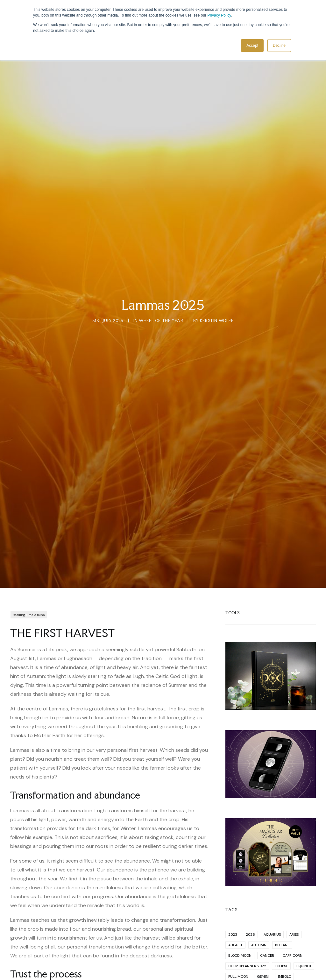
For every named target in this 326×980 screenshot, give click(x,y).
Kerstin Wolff (217, 284)
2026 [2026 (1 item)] (250, 861)
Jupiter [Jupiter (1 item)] (235, 913)
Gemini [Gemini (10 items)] (263, 903)
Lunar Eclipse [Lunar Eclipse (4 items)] (273, 924)
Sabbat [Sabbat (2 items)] (282, 966)
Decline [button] (279, 46)
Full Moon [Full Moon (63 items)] (238, 903)
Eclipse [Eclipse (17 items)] (281, 892)
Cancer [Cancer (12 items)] (267, 882)
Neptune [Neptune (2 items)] (262, 934)
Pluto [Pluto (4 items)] (277, 955)
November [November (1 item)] (264, 945)
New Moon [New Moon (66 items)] (288, 934)
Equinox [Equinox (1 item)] (304, 892)
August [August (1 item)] (235, 871)
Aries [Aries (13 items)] (294, 861)
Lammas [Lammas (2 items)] (258, 913)
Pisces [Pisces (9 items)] (287, 945)
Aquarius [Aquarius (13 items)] (272, 861)
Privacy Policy (219, 15)
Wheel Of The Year (161, 284)
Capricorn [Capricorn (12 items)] (293, 882)
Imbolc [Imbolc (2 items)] (284, 903)
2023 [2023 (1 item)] (233, 861)
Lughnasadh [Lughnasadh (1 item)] (240, 924)
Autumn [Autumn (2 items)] (259, 871)
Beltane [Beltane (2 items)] (282, 871)
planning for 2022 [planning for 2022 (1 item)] (246, 955)
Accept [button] (252, 46)
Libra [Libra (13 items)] (294, 913)
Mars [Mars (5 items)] (300, 924)
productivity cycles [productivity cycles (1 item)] (248, 966)
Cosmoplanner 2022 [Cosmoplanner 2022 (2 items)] (247, 892)
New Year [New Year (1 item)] (237, 945)
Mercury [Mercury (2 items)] (237, 934)
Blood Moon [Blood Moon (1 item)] (240, 882)
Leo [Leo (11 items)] (277, 913)
